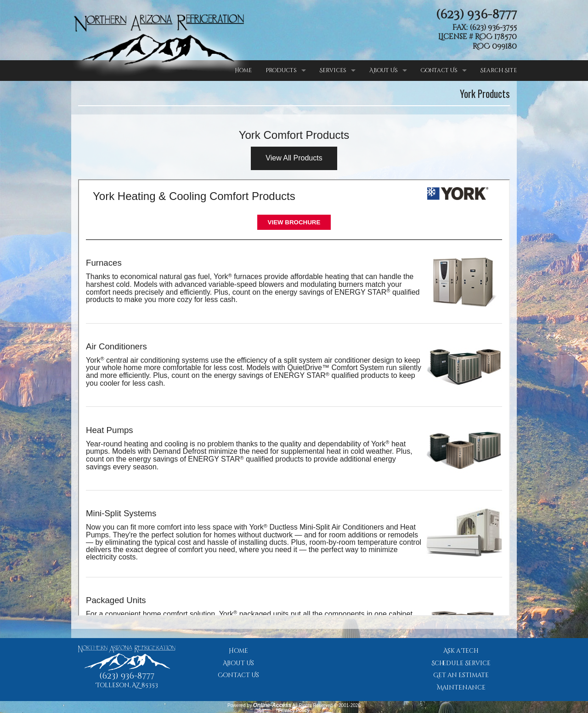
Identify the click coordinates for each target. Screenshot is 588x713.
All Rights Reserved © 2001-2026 (326, 705)
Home (243, 70)
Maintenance (461, 688)
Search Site (499, 70)
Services (333, 70)
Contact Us (439, 70)
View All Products (294, 158)
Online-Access (272, 705)
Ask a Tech (461, 651)
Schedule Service (461, 663)
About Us (384, 70)
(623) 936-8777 (476, 15)
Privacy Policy (294, 710)
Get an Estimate (461, 675)
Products (281, 70)
